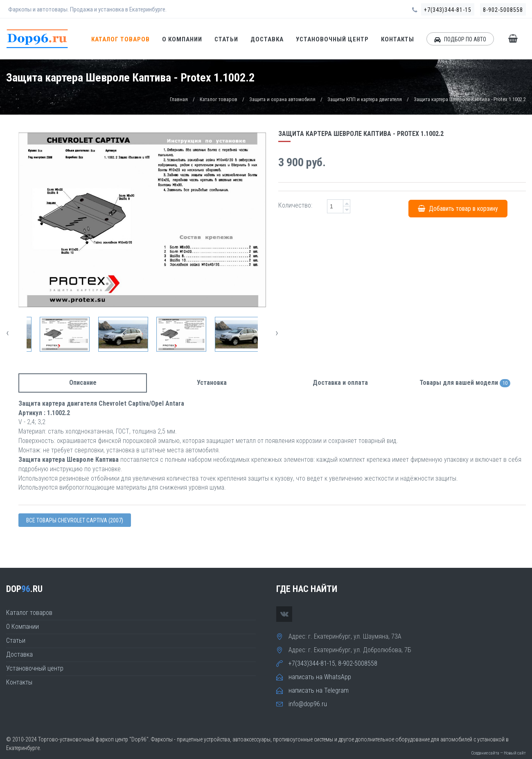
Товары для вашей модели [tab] (465, 383)
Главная (179, 99)
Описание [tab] (83, 383)
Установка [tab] (212, 383)
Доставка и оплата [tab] (340, 383)
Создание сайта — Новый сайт (498, 753)
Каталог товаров (121, 39)
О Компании (182, 39)
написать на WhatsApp (320, 677)
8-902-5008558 (503, 10)
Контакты (398, 39)
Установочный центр (332, 39)
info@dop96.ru (308, 704)
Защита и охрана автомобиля (282, 99)
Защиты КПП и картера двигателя (365, 99)
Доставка (267, 39)
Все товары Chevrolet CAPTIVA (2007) (75, 520)
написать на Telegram (319, 690)
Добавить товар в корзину (458, 208)
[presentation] (8, 333)
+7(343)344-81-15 (448, 10)
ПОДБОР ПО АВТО (460, 39)
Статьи (226, 39)
